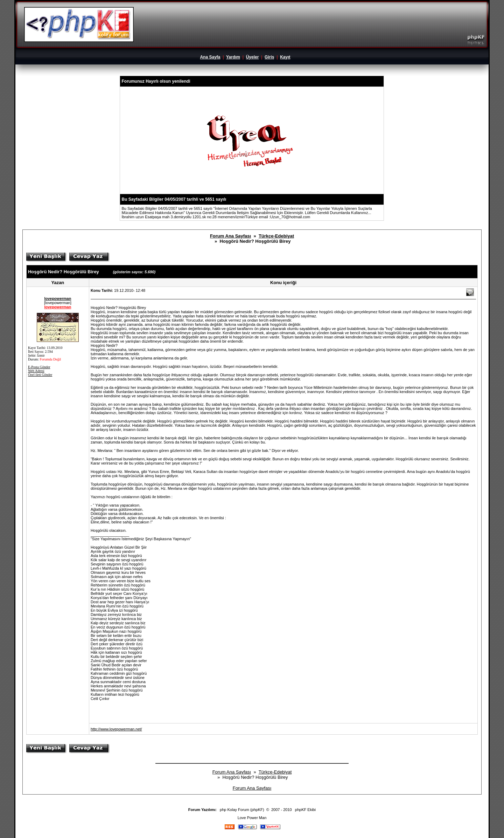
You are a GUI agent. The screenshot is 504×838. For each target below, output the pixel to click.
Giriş (269, 57)
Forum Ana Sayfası (230, 236)
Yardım (233, 57)
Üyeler (253, 57)
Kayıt (285, 57)
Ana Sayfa (210, 57)
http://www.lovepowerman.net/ (116, 729)
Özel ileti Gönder (40, 375)
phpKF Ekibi (305, 810)
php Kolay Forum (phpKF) (242, 810)
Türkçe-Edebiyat (276, 236)
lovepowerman (58, 298)
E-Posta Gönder (39, 367)
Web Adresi (36, 371)
